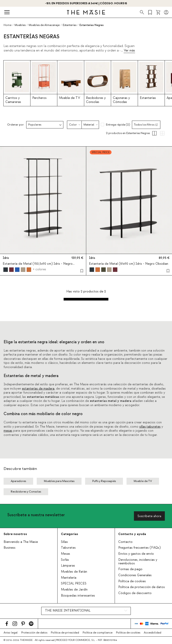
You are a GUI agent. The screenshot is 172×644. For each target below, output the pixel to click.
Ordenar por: (16, 125)
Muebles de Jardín (74, 590)
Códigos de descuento (135, 593)
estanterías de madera (38, 389)
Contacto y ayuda (132, 534)
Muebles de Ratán (74, 572)
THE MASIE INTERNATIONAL (68, 611)
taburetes (154, 427)
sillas (143, 427)
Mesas (66, 554)
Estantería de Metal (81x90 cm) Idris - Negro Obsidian (129, 264)
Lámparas (68, 566)
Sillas (64, 542)
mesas (8, 431)
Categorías (69, 534)
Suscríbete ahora (149, 516)
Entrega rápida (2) (118, 125)
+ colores (39, 269)
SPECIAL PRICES (74, 584)
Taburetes (68, 548)
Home (8, 25)
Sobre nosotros (15, 534)
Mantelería (69, 578)
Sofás (65, 560)
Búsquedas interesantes (78, 596)
